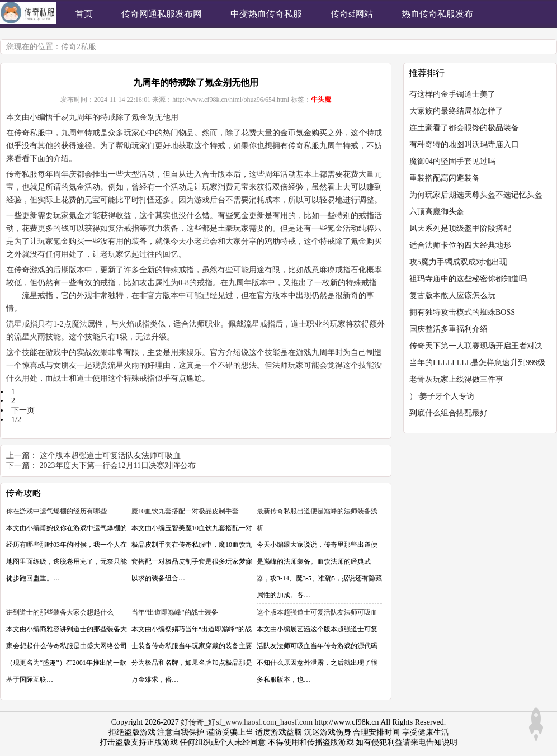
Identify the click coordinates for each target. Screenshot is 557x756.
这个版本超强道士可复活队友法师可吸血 (110, 455)
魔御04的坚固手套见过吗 (452, 161)
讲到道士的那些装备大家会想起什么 (60, 612)
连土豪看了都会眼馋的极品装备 (464, 128)
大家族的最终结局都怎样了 (456, 111)
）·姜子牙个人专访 (442, 396)
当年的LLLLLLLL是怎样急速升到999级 (477, 363)
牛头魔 (321, 100)
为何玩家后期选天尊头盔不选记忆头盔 (476, 195)
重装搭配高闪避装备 (445, 178)
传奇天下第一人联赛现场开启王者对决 (476, 346)
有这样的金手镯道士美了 (452, 94)
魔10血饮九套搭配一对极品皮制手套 (185, 511)
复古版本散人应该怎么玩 (452, 296)
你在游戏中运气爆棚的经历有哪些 (56, 511)
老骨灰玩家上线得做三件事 (456, 379)
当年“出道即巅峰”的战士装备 (175, 612)
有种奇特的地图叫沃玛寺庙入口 (464, 145)
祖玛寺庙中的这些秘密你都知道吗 (468, 279)
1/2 (16, 420)
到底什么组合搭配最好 (449, 413)
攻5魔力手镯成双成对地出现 (458, 262)
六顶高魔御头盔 (437, 212)
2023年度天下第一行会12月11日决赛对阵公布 (118, 466)
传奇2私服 (79, 47)
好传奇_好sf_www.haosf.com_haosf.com (247, 722)
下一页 (23, 410)
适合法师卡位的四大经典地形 (460, 245)
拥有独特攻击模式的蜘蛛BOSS (462, 312)
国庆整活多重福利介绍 (449, 329)
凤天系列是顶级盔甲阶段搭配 (460, 228)
